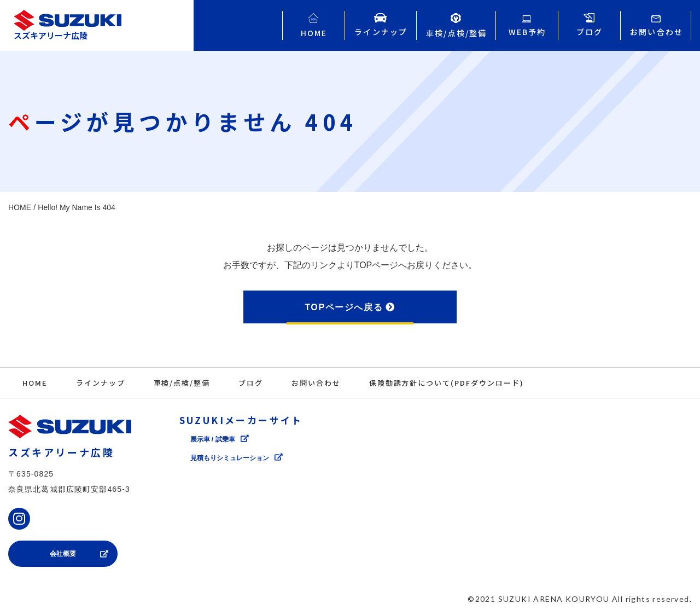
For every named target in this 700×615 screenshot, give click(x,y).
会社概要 (63, 554)
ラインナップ (101, 383)
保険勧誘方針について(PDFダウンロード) (447, 383)
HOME (35, 383)
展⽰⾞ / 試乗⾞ (213, 439)
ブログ (251, 383)
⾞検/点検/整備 (182, 383)
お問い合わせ (316, 383)
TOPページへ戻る (344, 307)
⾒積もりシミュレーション (230, 458)
